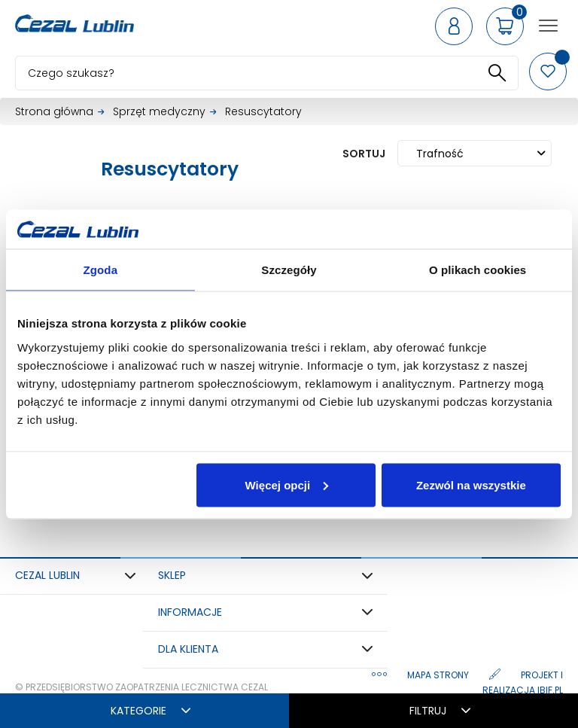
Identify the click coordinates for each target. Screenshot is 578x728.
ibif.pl (550, 690)
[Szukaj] (267, 73)
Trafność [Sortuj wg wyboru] (481, 154)
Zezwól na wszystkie (471, 484)
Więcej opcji (287, 484)
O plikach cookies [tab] (478, 270)
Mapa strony (439, 675)
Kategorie (151, 711)
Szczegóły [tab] (289, 270)
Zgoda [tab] (101, 270)
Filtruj (440, 711)
